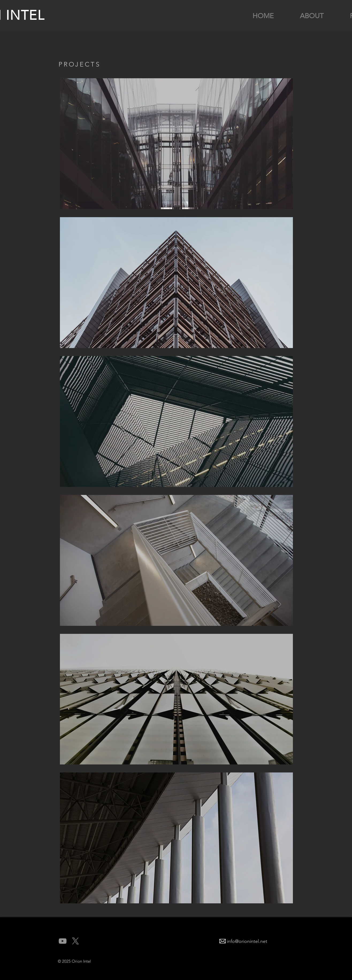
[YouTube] (63, 941)
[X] (75, 941)
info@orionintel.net (247, 941)
